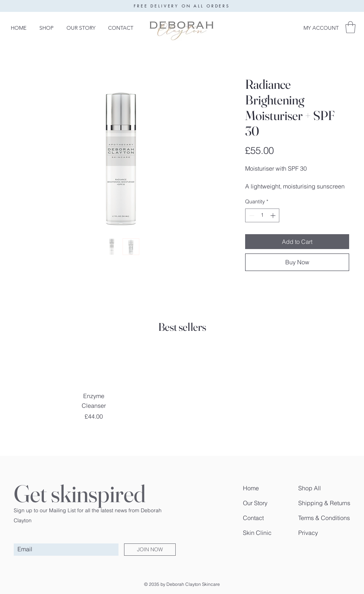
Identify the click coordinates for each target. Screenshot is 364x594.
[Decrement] (251, 215)
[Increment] (274, 215)
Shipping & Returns (324, 503)
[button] (350, 27)
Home (251, 488)
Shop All (310, 488)
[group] (182, 385)
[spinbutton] (262, 215)
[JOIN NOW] (150, 550)
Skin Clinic (257, 533)
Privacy (308, 533)
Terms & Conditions (324, 518)
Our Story (255, 503)
